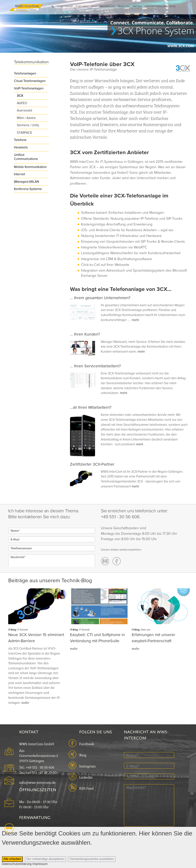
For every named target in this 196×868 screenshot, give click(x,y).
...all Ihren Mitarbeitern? (91, 407)
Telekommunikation (103, 6)
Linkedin (86, 777)
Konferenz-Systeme (28, 189)
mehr (135, 320)
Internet (20, 174)
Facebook (87, 743)
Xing (83, 755)
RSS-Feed (86, 788)
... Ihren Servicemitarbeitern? (95, 366)
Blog (173, 6)
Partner (137, 6)
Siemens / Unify (28, 125)
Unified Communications (26, 157)
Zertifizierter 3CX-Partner (92, 464)
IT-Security (82, 6)
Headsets (21, 147)
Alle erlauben (12, 859)
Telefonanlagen (25, 73)
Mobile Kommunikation (30, 167)
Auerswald (24, 110)
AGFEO (22, 103)
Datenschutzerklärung (17, 864)
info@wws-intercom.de (37, 782)
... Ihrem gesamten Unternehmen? (100, 298)
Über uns (146, 630)
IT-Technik (23, 630)
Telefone (20, 140)
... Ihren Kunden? (85, 334)
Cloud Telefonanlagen (30, 81)
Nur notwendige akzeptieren (45, 859)
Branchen (124, 6)
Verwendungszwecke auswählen (92, 859)
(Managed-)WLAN (26, 182)
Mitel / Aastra (26, 118)
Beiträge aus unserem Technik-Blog (50, 581)
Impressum (40, 864)
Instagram (87, 766)
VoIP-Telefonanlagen (29, 88)
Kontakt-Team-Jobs (156, 6)
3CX (20, 96)
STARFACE (24, 133)
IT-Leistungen (65, 6)
